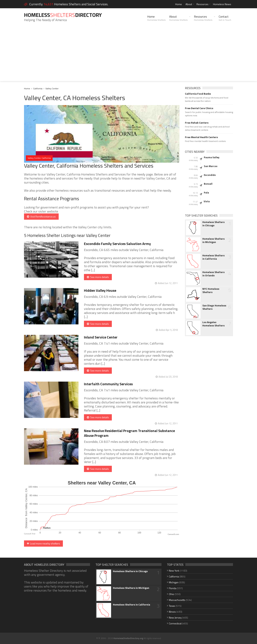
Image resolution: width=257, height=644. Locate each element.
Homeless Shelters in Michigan (213, 240)
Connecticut (175, 623)
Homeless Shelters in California (213, 257)
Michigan (174, 582)
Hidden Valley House (100, 290)
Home (179, 4)
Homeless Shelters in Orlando (213, 274)
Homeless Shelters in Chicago (213, 224)
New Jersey (175, 618)
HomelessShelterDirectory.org (128, 638)
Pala (206, 193)
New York (174, 571)
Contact (225, 18)
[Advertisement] (128, 55)
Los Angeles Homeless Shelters (213, 324)
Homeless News (222, 4)
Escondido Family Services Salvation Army (117, 244)
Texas (172, 606)
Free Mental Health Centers (201, 137)
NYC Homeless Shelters (211, 290)
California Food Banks (198, 94)
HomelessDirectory (63, 15)
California (38, 88)
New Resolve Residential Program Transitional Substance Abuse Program (129, 433)
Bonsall (208, 184)
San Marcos (211, 166)
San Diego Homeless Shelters (214, 307)
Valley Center (52, 88)
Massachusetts (177, 600)
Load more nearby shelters (43, 543)
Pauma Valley (212, 157)
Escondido (210, 175)
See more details (98, 277)
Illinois (172, 612)
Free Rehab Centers (197, 123)
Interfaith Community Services (108, 384)
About (189, 4)
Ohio (171, 594)
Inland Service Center (101, 337)
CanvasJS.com (173, 534)
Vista (207, 201)
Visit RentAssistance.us (41, 216)
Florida (173, 588)
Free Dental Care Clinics (199, 108)
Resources (202, 4)
